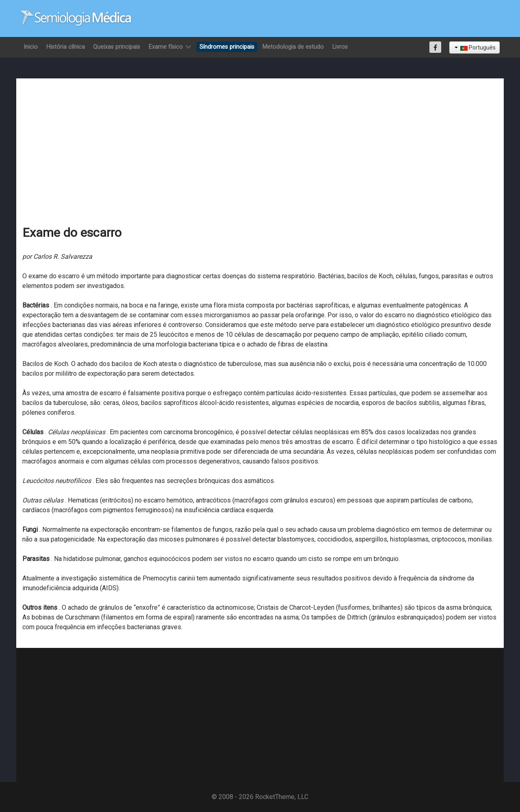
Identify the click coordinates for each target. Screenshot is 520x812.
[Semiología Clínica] (76, 18)
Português (475, 48)
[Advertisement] (260, 145)
